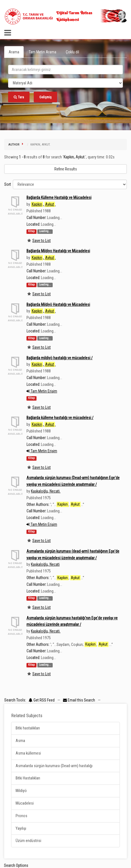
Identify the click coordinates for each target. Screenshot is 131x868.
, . (43, 204)
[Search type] (65, 83)
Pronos (21, 816)
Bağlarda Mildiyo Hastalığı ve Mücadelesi (58, 251)
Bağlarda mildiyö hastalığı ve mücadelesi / (60, 358)
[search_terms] (65, 70)
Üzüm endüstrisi (28, 841)
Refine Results (66, 169)
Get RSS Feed (42, 700)
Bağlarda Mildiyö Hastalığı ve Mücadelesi (58, 305)
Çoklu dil (72, 52)
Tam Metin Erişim (42, 391)
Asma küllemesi (28, 753)
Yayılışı (21, 828)
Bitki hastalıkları (28, 728)
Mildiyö (21, 791)
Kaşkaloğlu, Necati (45, 564)
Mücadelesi (25, 803)
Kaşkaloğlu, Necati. (46, 491)
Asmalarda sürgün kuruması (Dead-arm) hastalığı (54, 766)
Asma (20, 741)
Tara (19, 97)
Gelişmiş (45, 97)
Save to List (42, 241)
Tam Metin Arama (43, 52)
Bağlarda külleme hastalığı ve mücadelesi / (60, 418)
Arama (14, 52)
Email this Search (79, 700)
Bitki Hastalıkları (28, 778)
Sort (8, 184)
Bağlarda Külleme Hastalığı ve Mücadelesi (59, 198)
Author (14, 145)
